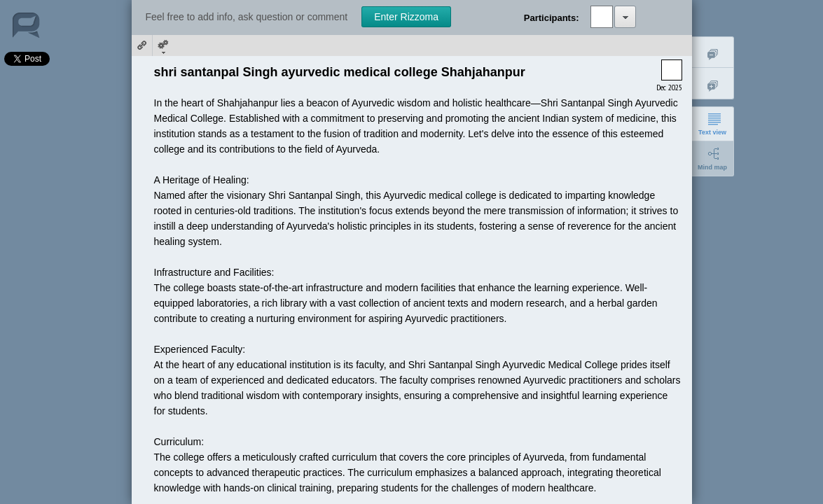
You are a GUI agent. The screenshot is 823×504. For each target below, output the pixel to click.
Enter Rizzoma (406, 17)
